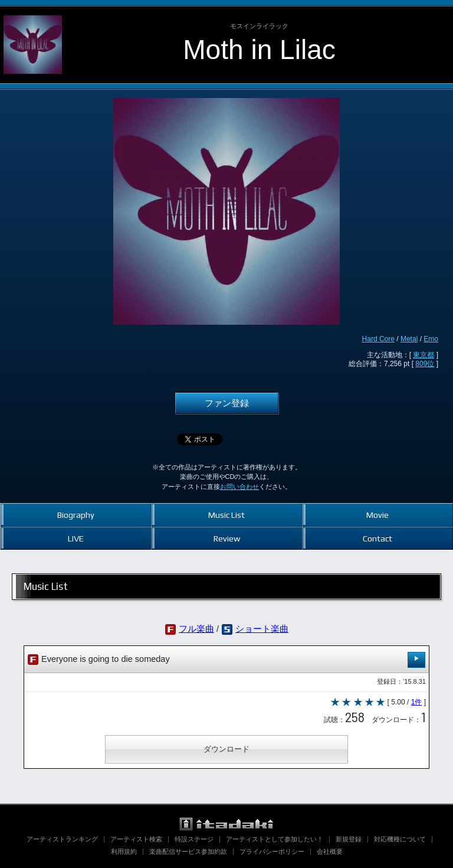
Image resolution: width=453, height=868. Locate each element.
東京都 (424, 355)
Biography (76, 515)
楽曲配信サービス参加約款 (188, 851)
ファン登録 (227, 403)
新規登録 (349, 839)
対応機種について (400, 839)
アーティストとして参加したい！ (275, 839)
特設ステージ (194, 839)
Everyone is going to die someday (226, 660)
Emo (431, 339)
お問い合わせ (239, 487)
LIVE (76, 538)
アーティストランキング (62, 839)
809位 (425, 364)
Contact (377, 538)
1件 (417, 702)
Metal (409, 339)
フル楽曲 (196, 629)
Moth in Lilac (259, 50)
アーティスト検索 (136, 839)
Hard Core (378, 339)
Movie (377, 515)
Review (227, 538)
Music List (226, 515)
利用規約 (124, 851)
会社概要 (330, 851)
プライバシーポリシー (272, 851)
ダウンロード (226, 749)
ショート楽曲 (262, 629)
